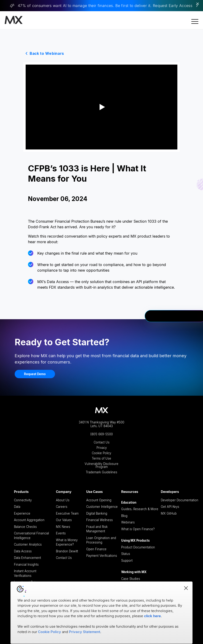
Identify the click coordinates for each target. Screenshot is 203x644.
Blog (124, 516)
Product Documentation (138, 547)
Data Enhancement (28, 558)
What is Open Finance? (138, 529)
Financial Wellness (100, 520)
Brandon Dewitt (67, 551)
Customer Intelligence (102, 507)
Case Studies (131, 579)
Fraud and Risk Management (97, 529)
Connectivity (23, 500)
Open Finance (96, 549)
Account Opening (99, 500)
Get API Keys (170, 507)
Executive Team (67, 513)
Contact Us (102, 442)
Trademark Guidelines (101, 472)
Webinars (128, 522)
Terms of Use (101, 459)
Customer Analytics (28, 544)
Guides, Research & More (140, 509)
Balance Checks (25, 527)
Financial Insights (26, 564)
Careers (62, 507)
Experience (22, 513)
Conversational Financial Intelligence (31, 536)
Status (126, 554)
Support (127, 561)
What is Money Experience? (67, 542)
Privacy (102, 448)
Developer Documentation (180, 500)
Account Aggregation (29, 520)
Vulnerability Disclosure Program (101, 465)
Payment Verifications (102, 556)
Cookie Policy (101, 453)
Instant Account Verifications (25, 573)
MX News (63, 527)
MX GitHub (169, 513)
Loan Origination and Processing (101, 540)
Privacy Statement (85, 632)
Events (61, 533)
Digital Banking (97, 513)
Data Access (23, 551)
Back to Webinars (47, 53)
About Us (63, 500)
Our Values (64, 520)
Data (17, 507)
